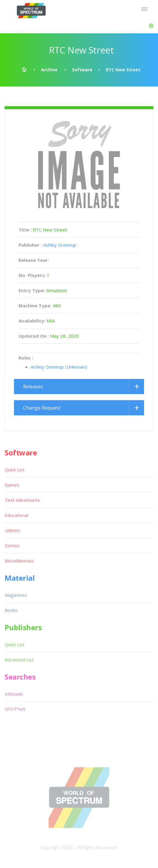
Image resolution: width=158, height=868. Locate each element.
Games (12, 485)
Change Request (42, 408)
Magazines (16, 595)
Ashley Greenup (60, 245)
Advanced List (19, 660)
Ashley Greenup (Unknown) (59, 367)
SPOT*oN (15, 709)
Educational (16, 515)
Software (82, 70)
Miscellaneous (19, 561)
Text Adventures (22, 500)
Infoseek (14, 694)
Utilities (12, 530)
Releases (33, 387)
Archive (49, 70)
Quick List (15, 470)
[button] (151, 26)
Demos (12, 545)
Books (11, 610)
